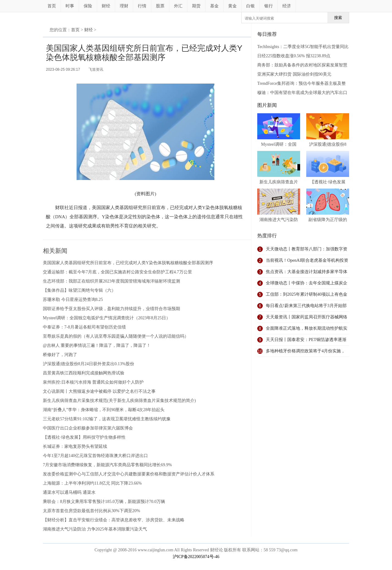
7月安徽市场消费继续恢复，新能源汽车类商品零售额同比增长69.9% (107, 465)
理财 (124, 6)
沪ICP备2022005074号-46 (196, 557)
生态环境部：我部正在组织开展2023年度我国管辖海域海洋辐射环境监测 (111, 281)
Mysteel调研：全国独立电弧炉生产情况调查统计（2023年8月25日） (107, 318)
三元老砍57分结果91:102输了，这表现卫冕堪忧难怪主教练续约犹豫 (107, 419)
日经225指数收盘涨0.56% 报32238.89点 (294, 56)
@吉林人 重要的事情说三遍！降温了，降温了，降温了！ (97, 345)
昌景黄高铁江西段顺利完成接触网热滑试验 (84, 373)
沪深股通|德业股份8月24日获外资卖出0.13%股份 (89, 364)
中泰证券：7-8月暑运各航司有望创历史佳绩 (84, 327)
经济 (287, 6)
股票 (160, 6)
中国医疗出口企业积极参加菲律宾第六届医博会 (88, 428)
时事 (70, 6)
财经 (106, 6)
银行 (269, 6)
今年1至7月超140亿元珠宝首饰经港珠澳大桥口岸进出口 (95, 456)
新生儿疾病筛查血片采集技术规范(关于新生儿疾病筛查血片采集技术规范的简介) (119, 401)
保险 (88, 6)
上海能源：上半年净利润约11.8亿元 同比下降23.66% (92, 483)
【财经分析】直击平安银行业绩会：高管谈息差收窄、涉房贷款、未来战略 (114, 520)
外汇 (178, 6)
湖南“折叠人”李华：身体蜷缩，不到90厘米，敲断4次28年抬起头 (104, 410)
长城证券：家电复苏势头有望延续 (75, 446)
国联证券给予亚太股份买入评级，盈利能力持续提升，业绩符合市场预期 (111, 309)
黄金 (232, 6)
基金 (214, 6)
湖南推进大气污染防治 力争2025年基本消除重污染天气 (95, 529)
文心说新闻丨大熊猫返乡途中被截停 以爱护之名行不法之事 (99, 391)
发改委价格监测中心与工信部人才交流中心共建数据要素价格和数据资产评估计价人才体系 (129, 474)
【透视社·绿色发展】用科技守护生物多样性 (84, 437)
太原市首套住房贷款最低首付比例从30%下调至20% (91, 511)
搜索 (338, 18)
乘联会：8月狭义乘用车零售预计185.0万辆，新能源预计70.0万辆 (104, 502)
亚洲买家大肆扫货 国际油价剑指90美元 (294, 74)
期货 (196, 6)
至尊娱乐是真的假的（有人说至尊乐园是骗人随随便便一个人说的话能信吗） (116, 336)
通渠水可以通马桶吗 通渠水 (69, 492)
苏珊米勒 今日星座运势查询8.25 (73, 300)
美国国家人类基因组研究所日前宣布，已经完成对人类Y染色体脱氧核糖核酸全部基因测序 (128, 263)
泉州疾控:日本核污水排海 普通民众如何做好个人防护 (93, 382)
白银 (251, 6)
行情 (142, 6)
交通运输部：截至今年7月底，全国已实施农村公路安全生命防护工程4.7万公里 (117, 272)
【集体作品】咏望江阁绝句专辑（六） (79, 290)
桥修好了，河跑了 (60, 355)
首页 (52, 6)
